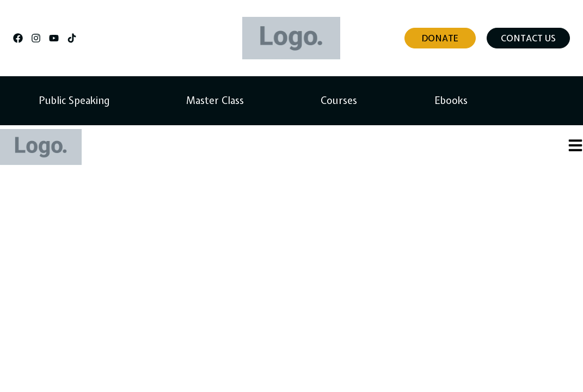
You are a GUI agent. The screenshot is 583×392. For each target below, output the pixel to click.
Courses (339, 100)
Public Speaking (74, 100)
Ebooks (451, 100)
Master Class (215, 100)
